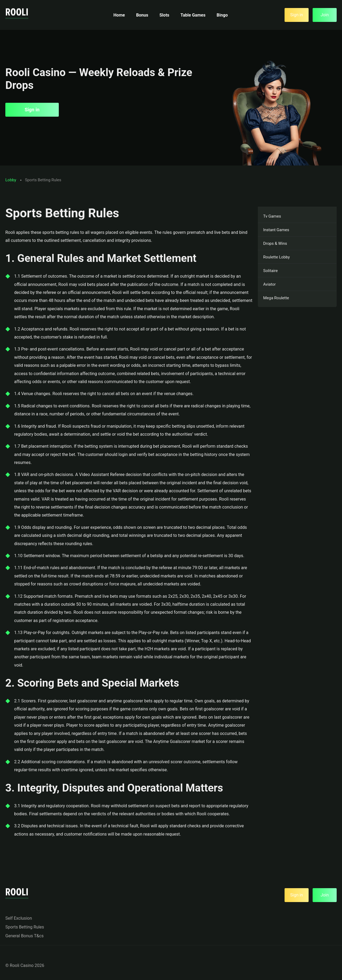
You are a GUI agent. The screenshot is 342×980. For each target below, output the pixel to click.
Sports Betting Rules (25, 927)
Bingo (222, 15)
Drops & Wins (275, 243)
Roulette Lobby (277, 257)
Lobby (11, 180)
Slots (164, 15)
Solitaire (270, 271)
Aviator (269, 284)
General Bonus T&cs (24, 936)
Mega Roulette (276, 298)
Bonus (142, 15)
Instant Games (276, 230)
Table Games (193, 15)
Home (119, 15)
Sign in (32, 110)
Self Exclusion (19, 918)
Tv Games (272, 216)
